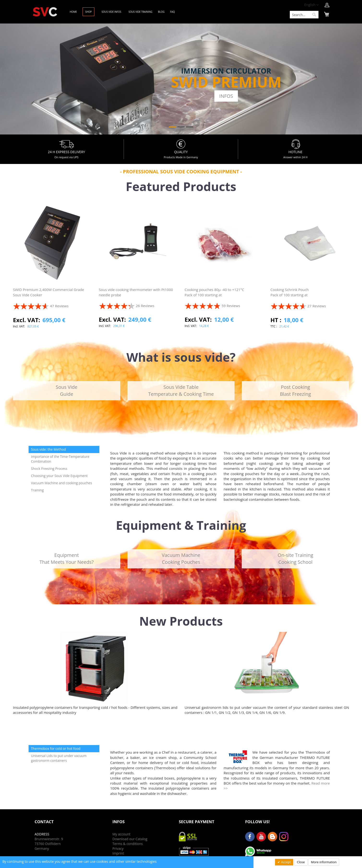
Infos (226, 96)
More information (324, 862)
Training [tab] (37, 490)
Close (301, 862)
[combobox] (304, 15)
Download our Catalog (130, 839)
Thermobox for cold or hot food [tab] (56, 749)
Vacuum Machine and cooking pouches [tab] (61, 483)
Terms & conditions (127, 844)
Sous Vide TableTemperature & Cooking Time (181, 390)
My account (121, 834)
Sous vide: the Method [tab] (48, 449)
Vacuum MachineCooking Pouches (181, 559)
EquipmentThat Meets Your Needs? (66, 559)
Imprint (118, 853)
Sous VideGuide (66, 390)
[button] (312, 5)
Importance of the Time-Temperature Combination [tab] (60, 459)
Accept (285, 862)
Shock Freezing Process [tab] (49, 469)
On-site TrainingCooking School (296, 559)
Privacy (118, 848)
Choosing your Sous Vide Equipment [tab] (59, 476)
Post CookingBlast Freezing (295, 390)
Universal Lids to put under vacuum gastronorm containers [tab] (59, 758)
